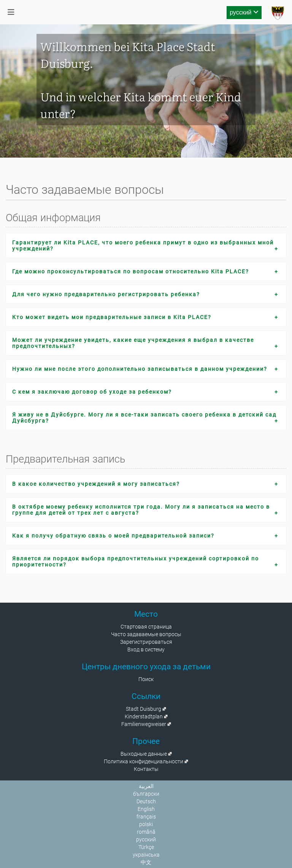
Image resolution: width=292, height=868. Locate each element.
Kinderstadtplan (144, 716)
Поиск (146, 679)
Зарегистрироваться (146, 642)
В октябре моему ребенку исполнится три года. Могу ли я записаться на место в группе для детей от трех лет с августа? (141, 510)
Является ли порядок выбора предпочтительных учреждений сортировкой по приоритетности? (136, 562)
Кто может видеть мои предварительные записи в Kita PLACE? (112, 317)
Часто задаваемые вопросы (146, 634)
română (146, 832)
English (146, 809)
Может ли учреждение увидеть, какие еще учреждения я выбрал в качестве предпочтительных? (133, 343)
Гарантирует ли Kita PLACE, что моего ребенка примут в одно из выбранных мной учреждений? (143, 246)
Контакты (146, 769)
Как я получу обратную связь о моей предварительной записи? (113, 536)
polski (146, 824)
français (146, 817)
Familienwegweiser (144, 724)
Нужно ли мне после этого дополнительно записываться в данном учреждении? (140, 369)
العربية (146, 786)
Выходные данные (144, 754)
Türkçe (146, 847)
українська (146, 855)
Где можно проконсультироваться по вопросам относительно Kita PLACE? (131, 271)
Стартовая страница (146, 627)
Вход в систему (146, 649)
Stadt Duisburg (144, 709)
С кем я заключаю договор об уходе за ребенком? (92, 392)
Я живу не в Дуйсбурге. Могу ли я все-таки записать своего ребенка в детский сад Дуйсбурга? (144, 418)
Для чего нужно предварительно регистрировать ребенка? (106, 294)
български (146, 794)
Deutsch (146, 801)
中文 (146, 862)
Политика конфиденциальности (144, 761)
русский (244, 12)
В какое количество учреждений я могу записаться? (96, 484)
